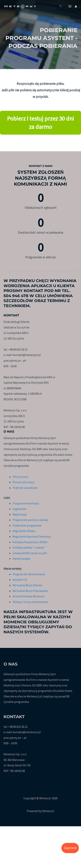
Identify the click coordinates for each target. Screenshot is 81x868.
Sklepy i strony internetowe (30, 602)
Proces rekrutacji (23, 482)
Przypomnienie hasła (26, 503)
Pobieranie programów (27, 525)
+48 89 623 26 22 (18, 727)
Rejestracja (20, 514)
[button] (61, 6)
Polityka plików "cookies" (29, 548)
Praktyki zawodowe (25, 488)
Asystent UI (20, 580)
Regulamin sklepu (24, 531)
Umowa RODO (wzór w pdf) (30, 553)
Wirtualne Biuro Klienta (27, 585)
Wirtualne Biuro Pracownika (30, 591)
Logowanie (19, 509)
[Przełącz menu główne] (70, 6)
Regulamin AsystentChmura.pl (32, 537)
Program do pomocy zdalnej (30, 520)
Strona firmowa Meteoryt (29, 596)
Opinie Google (21, 559)
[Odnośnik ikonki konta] (76, 6)
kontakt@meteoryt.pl (27, 732)
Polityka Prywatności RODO (30, 542)
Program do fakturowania (29, 574)
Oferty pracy (20, 477)
